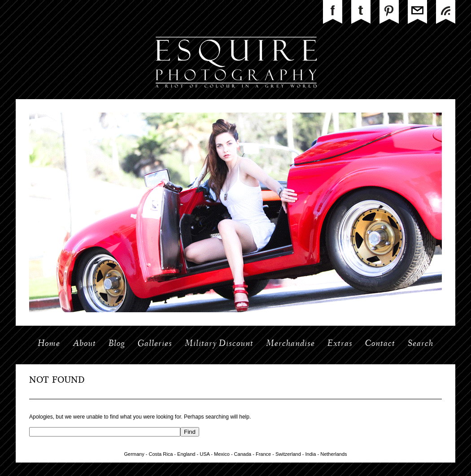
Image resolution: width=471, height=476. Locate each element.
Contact (380, 344)
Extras (340, 344)
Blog (117, 344)
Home (49, 344)
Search (421, 344)
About (84, 344)
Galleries (155, 344)
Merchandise (290, 344)
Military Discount (219, 344)
